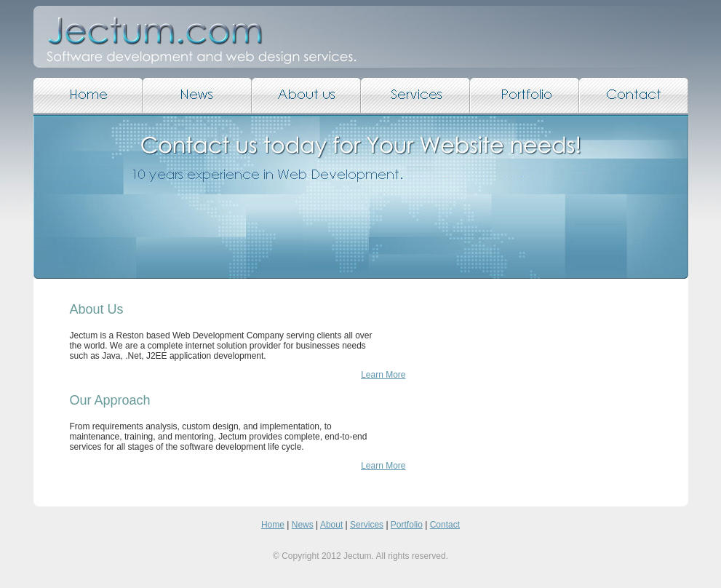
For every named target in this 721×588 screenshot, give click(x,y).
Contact (445, 525)
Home (273, 525)
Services (367, 525)
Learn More (383, 375)
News (303, 525)
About (331, 525)
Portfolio (407, 525)
